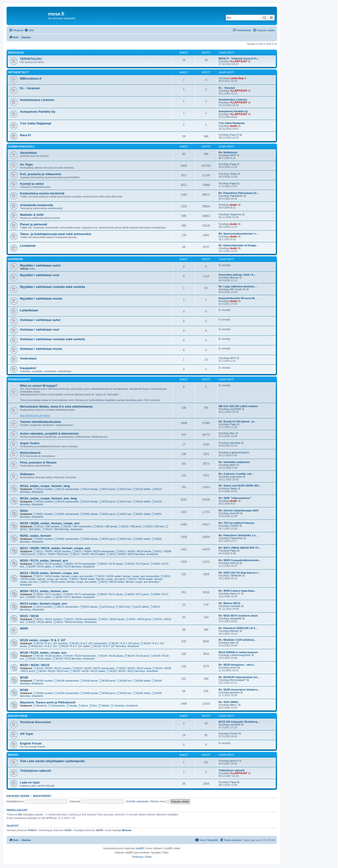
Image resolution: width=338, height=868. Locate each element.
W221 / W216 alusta (111, 619)
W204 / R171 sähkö (38, 597)
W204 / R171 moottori (48, 594)
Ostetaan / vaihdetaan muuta (41, 349)
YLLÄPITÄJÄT (239, 61)
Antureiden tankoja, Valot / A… (237, 275)
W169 (24, 690)
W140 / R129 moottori (48, 656)
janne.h (234, 761)
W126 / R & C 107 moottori (50, 643)
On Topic (27, 164)
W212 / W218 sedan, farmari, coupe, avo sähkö (68, 582)
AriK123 (234, 563)
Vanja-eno (236, 214)
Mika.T (234, 705)
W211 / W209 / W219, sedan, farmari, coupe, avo (55, 548)
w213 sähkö (140, 607)
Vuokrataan (28, 358)
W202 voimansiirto (67, 539)
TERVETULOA (16, 53)
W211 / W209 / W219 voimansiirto (94, 551)
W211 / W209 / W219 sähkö (88, 554)
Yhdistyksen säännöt (35, 771)
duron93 (234, 513)
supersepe (236, 477)
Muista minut (160, 801)
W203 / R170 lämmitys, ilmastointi (74, 567)
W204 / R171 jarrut (136, 594)
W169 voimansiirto (67, 693)
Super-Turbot (30, 443)
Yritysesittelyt (18, 72)
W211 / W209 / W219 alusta (134, 551)
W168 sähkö (142, 681)
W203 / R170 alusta (110, 564)
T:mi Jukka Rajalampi (36, 123)
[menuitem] (29, 30)
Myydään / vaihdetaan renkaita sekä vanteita (52, 287)
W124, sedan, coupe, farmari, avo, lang (48, 498)
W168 (24, 677)
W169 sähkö (142, 693)
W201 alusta (89, 514)
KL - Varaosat (30, 88)
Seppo (234, 488)
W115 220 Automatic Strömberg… (239, 722)
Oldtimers (27, 474)
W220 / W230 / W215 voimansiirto (94, 668)
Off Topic (27, 734)
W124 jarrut (108, 502)
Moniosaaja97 (238, 680)
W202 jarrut (108, 539)
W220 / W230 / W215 (35, 665)
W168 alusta (89, 681)
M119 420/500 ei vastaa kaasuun (238, 652)
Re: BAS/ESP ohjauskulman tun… (239, 677)
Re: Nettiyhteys (228, 152)
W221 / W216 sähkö (39, 622)
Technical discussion (35, 722)
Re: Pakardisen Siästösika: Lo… (238, 535)
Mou (232, 433)
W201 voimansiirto (67, 514)
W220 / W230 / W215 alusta (134, 668)
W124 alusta (89, 502)
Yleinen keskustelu (21, 147)
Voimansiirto (56, 706)
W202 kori (124, 539)
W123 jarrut (108, 489)
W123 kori (124, 489)
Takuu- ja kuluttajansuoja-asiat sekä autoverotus (56, 234)
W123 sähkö (142, 489)
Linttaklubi (28, 246)
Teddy (233, 174)
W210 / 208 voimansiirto (77, 526)
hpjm (233, 643)
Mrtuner (234, 278)
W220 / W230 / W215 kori (52, 671)
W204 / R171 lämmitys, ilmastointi (74, 597)
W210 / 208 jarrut (130, 526)
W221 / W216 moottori (48, 619)
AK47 (233, 155)
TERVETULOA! (31, 59)
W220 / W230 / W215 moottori (52, 668)
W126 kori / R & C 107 (42, 646)
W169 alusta (89, 693)
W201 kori (124, 514)
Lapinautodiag (238, 452)
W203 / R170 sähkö (38, 567)
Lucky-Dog (236, 78)
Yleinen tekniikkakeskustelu (40, 422)
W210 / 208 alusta (105, 526)
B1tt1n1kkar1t (30, 453)
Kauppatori (15, 259)
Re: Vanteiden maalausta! (234, 462)
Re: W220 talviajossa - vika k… (237, 665)
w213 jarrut (106, 607)
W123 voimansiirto (67, 489)
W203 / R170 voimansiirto (79, 564)
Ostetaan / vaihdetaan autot (40, 320)
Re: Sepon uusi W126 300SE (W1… (240, 486)
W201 (24, 511)
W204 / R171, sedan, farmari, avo (44, 591)
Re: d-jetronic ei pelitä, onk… (236, 474)
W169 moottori (43, 693)
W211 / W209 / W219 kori (52, 554)
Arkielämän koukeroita (36, 205)
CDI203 (234, 526)
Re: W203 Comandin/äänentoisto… (240, 560)
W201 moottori (43, 514)
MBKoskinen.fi (31, 79)
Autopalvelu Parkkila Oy (38, 112)
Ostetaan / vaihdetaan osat (40, 330)
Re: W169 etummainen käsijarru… (239, 690)
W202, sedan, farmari (35, 536)
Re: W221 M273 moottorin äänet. (238, 616)
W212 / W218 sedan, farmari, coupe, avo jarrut (97, 579)
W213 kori (123, 607)
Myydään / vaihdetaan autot (40, 265)
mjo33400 (235, 409)
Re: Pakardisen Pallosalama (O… (239, 193)
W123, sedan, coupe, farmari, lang (45, 486)
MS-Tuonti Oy (238, 289)
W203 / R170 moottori (48, 564)
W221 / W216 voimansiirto (80, 619)
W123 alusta (89, 489)
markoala (235, 606)
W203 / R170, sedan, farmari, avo (44, 561)
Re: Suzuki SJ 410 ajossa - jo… (238, 421)
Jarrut (83, 706)
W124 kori (124, 502)
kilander (234, 631)
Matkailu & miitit (32, 215)
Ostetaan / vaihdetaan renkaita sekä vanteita (52, 339)
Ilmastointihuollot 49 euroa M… (238, 298)
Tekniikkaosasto (19, 380)
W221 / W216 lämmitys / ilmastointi (75, 622)
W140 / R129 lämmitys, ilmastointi (74, 659)
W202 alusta (89, 539)
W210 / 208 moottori (47, 526)
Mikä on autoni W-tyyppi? (39, 386)
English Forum (18, 716)
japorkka (235, 692)
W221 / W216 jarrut (138, 619)
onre (32, 269)
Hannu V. (235, 594)
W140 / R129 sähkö (38, 659)
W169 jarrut (108, 693)
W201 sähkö (142, 514)
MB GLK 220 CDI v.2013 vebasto (238, 406)
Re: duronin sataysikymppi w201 (239, 510)
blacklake (235, 443)
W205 (24, 628)
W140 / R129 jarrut (137, 656)
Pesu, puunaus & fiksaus (38, 462)
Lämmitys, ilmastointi (124, 706)
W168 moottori (43, 681)
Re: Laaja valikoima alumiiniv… (238, 286)
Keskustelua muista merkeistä (42, 193)
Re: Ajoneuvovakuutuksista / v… (238, 234)
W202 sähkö (142, 539)
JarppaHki (236, 618)
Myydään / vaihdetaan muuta (41, 299)
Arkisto (13, 755)
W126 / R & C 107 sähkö (74, 646)
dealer (234, 126)
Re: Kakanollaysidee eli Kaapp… (238, 245)
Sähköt (104, 706)
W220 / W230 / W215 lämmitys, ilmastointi (132, 671)
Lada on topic (30, 782)
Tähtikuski (236, 575)
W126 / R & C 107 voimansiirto (88, 643)
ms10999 (235, 725)
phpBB (139, 848)
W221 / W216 (29, 616)
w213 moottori (43, 607)
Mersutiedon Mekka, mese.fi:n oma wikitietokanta (56, 407)
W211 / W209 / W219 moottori (52, 551)
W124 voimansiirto (67, 502)
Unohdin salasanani (137, 801)
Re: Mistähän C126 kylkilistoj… (238, 640)
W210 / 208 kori (153, 526)
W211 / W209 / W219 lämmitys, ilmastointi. (133, 554)
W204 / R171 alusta (110, 594)
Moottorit (40, 706)
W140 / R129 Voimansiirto (79, 656)
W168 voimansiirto (67, 681)
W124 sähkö (142, 502)
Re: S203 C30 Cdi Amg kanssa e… (239, 573)
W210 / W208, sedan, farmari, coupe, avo (50, 523)
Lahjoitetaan (29, 310)
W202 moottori (43, 539)
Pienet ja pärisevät (34, 224)
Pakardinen (236, 196)
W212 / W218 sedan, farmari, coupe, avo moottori (64, 576)
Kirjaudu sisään (18, 796)
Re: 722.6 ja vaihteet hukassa (236, 523)
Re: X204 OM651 (229, 702)
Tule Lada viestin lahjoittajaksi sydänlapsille (52, 761)
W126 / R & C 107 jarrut (124, 643)
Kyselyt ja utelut (32, 184)
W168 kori (124, 681)
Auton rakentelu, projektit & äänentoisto (49, 434)
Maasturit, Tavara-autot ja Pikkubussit (48, 702)
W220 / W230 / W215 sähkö (88, 671)
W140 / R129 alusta (110, 656)
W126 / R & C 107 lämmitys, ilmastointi (115, 646)
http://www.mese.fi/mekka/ (35, 415)
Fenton (234, 733)
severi (233, 667)
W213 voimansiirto (66, 607)
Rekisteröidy (42, 796)
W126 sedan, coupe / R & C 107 (43, 640)
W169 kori (124, 693)
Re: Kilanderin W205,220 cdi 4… (238, 628)
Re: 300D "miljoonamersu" (235, 498)
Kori (93, 706)
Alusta (71, 706)
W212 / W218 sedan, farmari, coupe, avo (49, 573)
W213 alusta (88, 607)
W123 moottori (43, 489)
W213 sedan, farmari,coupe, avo (44, 604)
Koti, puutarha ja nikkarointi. (41, 174)
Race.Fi (25, 135)
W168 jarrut (108, 681)
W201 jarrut (108, 514)
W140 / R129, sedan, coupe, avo (43, 653)
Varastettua (28, 153)
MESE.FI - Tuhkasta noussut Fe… (239, 58)
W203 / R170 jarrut (136, 564)
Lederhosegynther (240, 655)
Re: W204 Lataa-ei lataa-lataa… (238, 591)
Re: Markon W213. (230, 603)
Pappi (233, 164)
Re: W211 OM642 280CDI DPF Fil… (240, 548)
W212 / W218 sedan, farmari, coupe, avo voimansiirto (127, 576)
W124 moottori (43, 502)
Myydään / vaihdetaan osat (40, 275)
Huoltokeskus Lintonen (37, 100)
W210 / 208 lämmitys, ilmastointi (62, 529)
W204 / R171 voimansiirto (79, 594)
